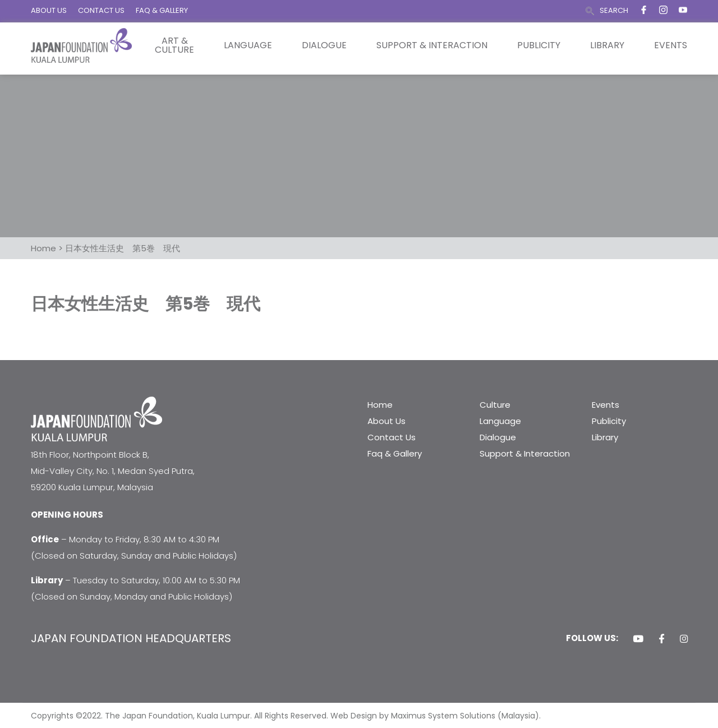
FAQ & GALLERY (162, 10)
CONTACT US (101, 10)
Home (380, 405)
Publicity (539, 45)
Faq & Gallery (395, 453)
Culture (495, 405)
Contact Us (392, 437)
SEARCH (614, 10)
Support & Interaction (432, 45)
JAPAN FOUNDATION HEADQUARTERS (131, 638)
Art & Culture (174, 45)
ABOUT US (49, 10)
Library (607, 45)
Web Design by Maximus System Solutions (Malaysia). (436, 716)
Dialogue (324, 45)
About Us (386, 421)
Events (671, 45)
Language (248, 45)
